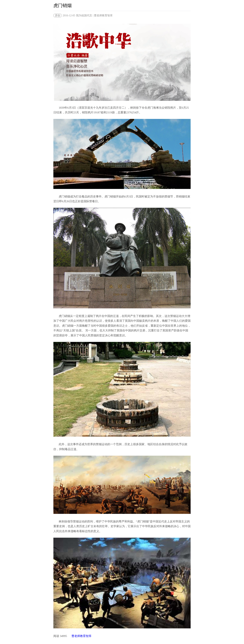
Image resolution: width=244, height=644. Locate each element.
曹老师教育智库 (81, 636)
